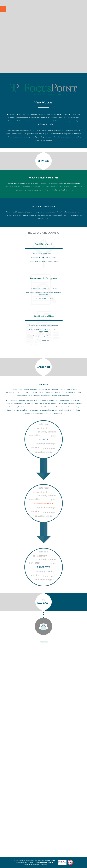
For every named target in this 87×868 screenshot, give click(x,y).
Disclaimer (20, 862)
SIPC (55, 860)
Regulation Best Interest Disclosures (35, 864)
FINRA (48, 860)
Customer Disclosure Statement (44, 862)
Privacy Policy (28, 862)
